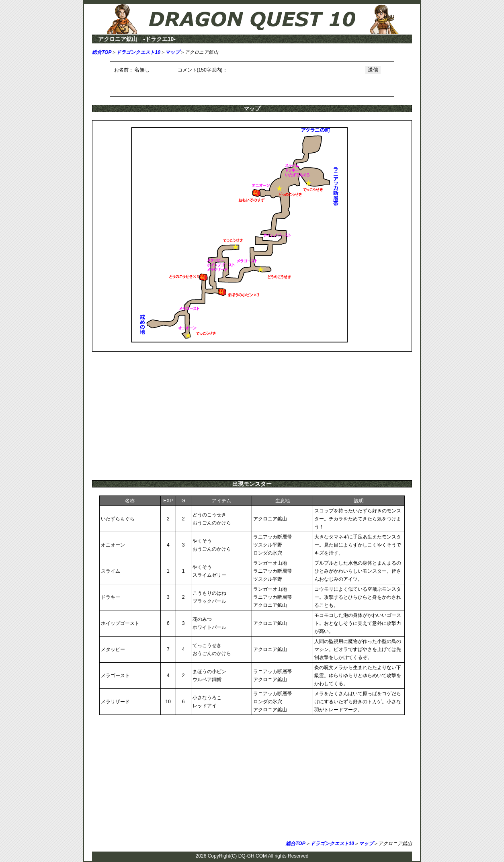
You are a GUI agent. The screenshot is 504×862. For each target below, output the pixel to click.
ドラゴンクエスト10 (138, 52)
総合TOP (102, 52)
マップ (172, 52)
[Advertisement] (252, 416)
